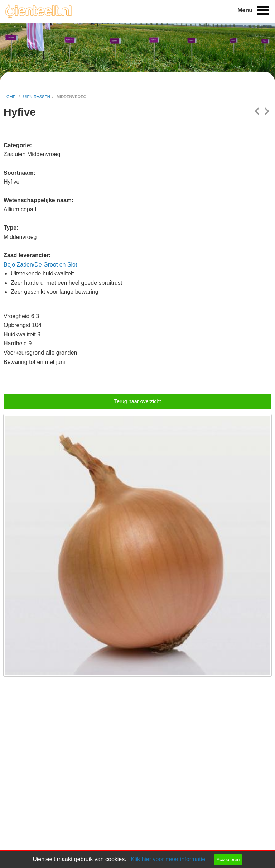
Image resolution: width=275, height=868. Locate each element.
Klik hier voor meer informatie (168, 859)
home (10, 97)
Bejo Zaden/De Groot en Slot (40, 265)
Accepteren (228, 860)
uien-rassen (36, 97)
